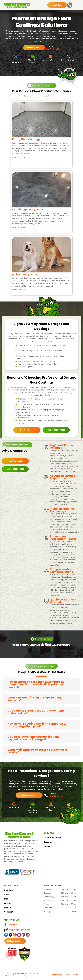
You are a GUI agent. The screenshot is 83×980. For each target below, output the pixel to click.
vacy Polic (57, 976)
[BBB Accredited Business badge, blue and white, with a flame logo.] (12, 873)
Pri (52, 976)
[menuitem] (61, 839)
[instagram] (15, 936)
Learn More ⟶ (19, 158)
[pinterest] (28, 936)
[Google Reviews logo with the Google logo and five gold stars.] (27, 873)
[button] (41, 685)
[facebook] (6, 936)
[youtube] (19, 936)
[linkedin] (23, 936)
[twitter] (10, 936)
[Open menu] (78, 6)
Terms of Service (71, 976)
